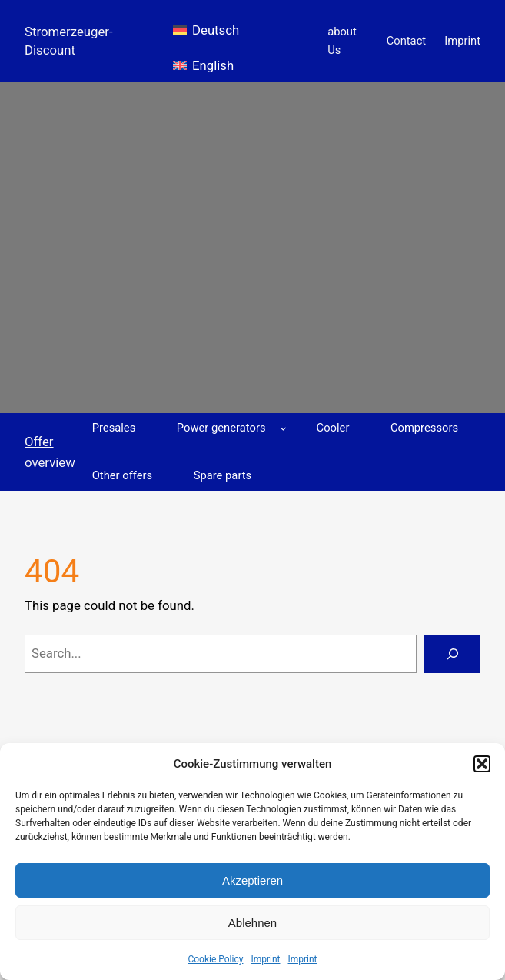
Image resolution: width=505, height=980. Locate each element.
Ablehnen (252, 923)
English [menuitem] (213, 65)
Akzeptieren (252, 880)
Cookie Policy (215, 959)
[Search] (452, 654)
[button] (482, 764)
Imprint (265, 959)
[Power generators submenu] (283, 428)
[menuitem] (206, 24)
